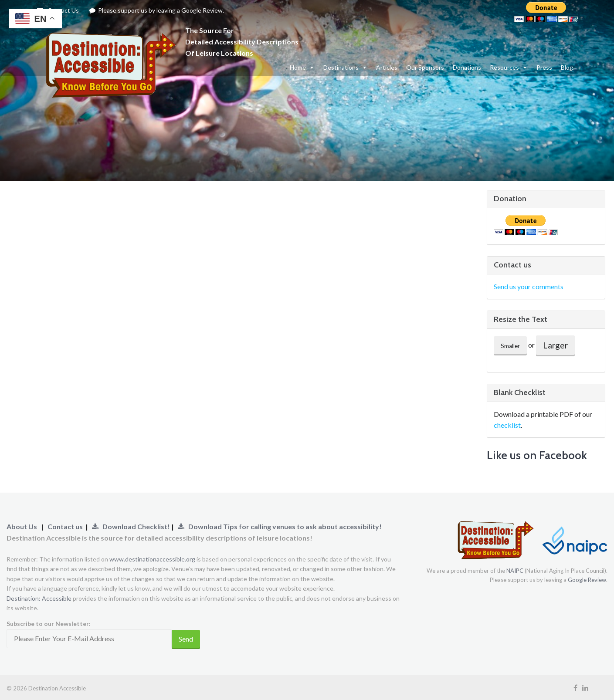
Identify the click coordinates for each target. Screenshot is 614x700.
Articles (387, 67)
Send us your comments (529, 286)
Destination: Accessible (39, 598)
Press (544, 67)
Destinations (345, 67)
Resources (509, 67)
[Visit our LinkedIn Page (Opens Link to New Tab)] (585, 688)
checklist (507, 425)
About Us (22, 526)
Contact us (65, 526)
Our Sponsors (425, 67)
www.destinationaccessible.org (152, 559)
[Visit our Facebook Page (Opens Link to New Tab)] (575, 688)
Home (302, 67)
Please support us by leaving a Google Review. (157, 10)
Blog (567, 67)
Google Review (587, 580)
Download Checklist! (132, 526)
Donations (467, 67)
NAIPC (515, 571)
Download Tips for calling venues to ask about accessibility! (280, 526)
